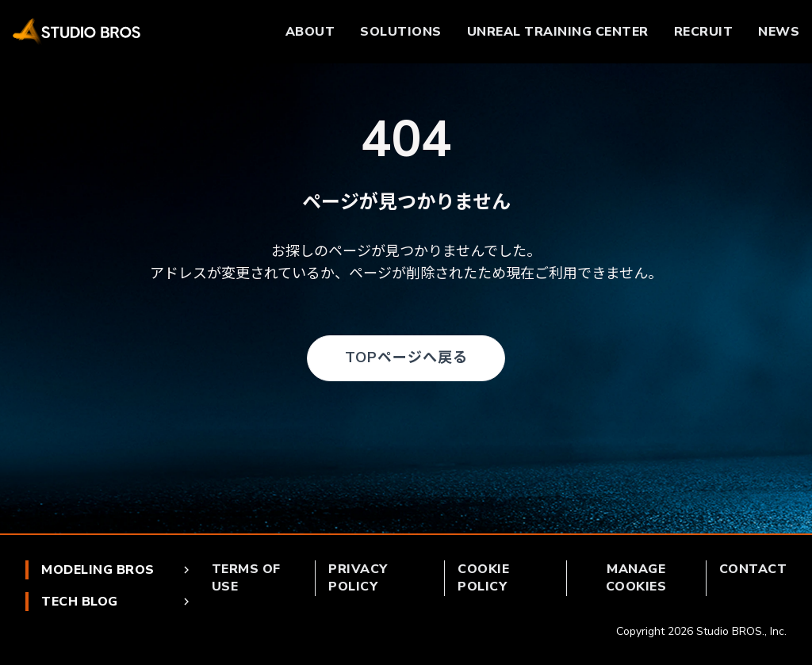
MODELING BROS (117, 570)
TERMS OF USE (246, 578)
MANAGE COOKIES (636, 578)
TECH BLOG (117, 602)
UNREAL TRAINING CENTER (558, 32)
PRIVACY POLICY (358, 578)
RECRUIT (704, 32)
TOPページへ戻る (406, 357)
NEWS (779, 32)
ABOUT (310, 32)
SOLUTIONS (401, 32)
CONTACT (753, 569)
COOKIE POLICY (483, 578)
